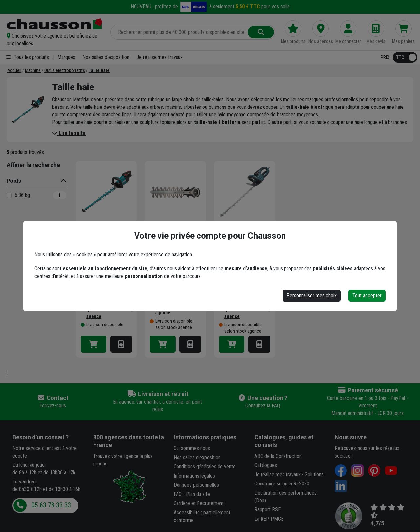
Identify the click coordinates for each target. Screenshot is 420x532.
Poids (14, 181)
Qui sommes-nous (192, 448)
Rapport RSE (267, 510)
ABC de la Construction (278, 456)
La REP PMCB (269, 519)
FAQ (178, 494)
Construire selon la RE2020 (282, 484)
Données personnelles (196, 485)
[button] (54, 40)
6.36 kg (22, 195)
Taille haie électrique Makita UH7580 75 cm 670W (244, 244)
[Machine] (33, 70)
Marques (66, 57)
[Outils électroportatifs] (65, 70)
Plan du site (198, 494)
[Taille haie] (99, 70)
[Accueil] (14, 70)
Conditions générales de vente (205, 467)
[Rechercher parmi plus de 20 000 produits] (180, 32)
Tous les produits (28, 57)
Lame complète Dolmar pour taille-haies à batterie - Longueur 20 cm (171, 244)
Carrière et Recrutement (199, 503)
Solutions (314, 474)
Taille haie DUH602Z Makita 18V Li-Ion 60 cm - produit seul (105, 244)
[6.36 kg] (9, 195)
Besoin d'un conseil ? (41, 437)
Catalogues (266, 465)
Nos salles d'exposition (106, 57)
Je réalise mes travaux (160, 57)
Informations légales (194, 476)
